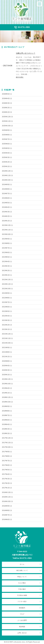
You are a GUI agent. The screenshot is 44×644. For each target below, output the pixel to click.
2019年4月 (6, 388)
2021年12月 (6, 334)
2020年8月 (6, 361)
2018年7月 (6, 415)
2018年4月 (6, 424)
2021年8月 (6, 352)
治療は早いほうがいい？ (26, 53)
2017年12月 (6, 438)
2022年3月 (6, 320)
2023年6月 (6, 253)
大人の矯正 (22, 583)
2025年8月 (6, 135)
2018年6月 (6, 420)
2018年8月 (6, 411)
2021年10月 (6, 343)
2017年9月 (6, 452)
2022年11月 (6, 284)
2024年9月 (6, 185)
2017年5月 (6, 470)
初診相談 (22, 627)
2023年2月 (6, 271)
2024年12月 (6, 171)
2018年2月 (6, 434)
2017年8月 (6, 456)
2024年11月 (6, 176)
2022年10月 (6, 289)
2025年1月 (6, 166)
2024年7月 (6, 194)
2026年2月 (6, 108)
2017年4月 (6, 474)
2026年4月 (6, 99)
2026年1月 (6, 112)
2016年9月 (6, 506)
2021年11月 (6, 338)
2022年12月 (6, 280)
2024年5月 (6, 203)
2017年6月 (6, 465)
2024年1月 (6, 221)
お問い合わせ (22, 633)
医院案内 (22, 608)
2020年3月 (6, 370)
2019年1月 (6, 393)
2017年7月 (6, 461)
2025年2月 (6, 162)
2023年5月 (6, 257)
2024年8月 (6, 189)
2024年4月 (6, 207)
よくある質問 (22, 620)
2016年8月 (6, 510)
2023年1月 (6, 275)
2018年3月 (6, 429)
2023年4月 (6, 262)
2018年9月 (6, 406)
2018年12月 (6, 397)
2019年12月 (6, 379)
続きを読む (20, 77)
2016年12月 (6, 492)
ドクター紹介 (22, 602)
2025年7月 (6, 139)
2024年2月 (6, 216)
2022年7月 (6, 302)
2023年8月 (6, 243)
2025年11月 (6, 121)
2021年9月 (6, 348)
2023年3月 (6, 266)
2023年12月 (6, 225)
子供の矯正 (22, 589)
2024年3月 (6, 212)
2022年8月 (6, 298)
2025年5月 (6, 148)
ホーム (22, 564)
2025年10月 (6, 126)
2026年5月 (6, 94)
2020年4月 (6, 366)
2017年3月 (6, 479)
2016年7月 (6, 515)
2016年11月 (6, 497)
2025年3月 (6, 157)
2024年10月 (6, 180)
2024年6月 (6, 198)
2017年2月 (6, 483)
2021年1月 (6, 357)
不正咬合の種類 (22, 595)
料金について (22, 577)
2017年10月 (6, 447)
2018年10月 (6, 402)
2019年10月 (6, 384)
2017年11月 (6, 443)
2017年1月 (6, 488)
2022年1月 (6, 329)
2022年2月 (6, 325)
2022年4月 (6, 316)
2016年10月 (6, 501)
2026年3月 (6, 103)
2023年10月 (6, 234)
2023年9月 (6, 239)
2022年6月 (6, 307)
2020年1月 (6, 375)
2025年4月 (6, 153)
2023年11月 (6, 230)
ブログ (22, 614)
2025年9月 (6, 130)
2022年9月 (6, 293)
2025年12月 (6, 117)
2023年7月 (6, 248)
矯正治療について (22, 570)
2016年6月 (6, 520)
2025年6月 (6, 144)
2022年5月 (6, 311)
